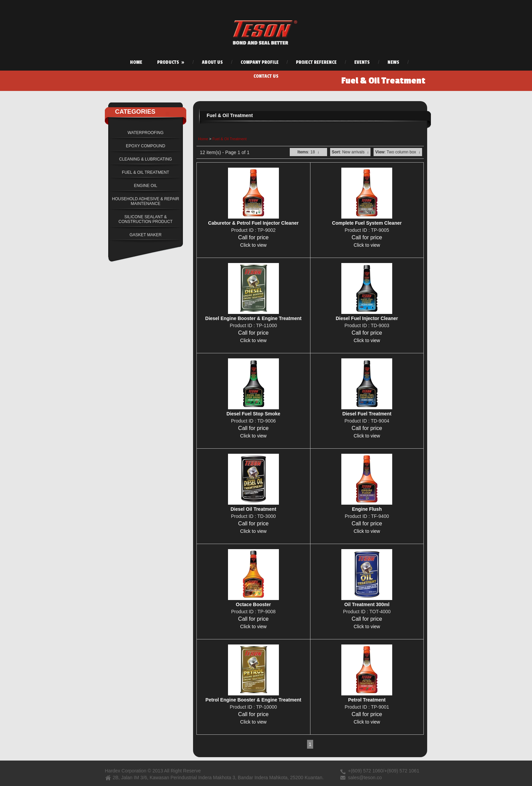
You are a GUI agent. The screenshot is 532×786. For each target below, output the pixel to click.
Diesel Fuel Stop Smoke (253, 414)
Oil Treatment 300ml (367, 604)
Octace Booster (253, 604)
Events (362, 62)
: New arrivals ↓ (350, 152)
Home (136, 62)
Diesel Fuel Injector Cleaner (367, 318)
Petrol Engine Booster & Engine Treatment (253, 700)
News (393, 62)
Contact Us (266, 76)
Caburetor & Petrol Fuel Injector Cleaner (253, 223)
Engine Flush (367, 509)
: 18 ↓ (308, 152)
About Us (212, 62)
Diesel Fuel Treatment (367, 414)
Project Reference (316, 62)
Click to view (253, 245)
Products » (171, 62)
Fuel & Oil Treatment (230, 139)
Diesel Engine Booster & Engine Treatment (253, 318)
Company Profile (260, 62)
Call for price (253, 237)
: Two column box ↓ (398, 152)
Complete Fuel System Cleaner (367, 223)
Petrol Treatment (367, 700)
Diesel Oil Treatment (253, 509)
